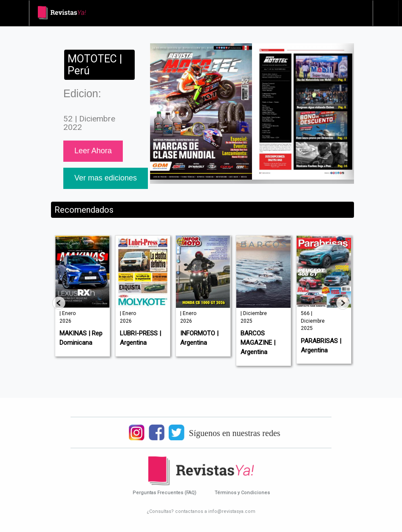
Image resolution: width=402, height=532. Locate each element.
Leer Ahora (93, 151)
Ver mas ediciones (106, 178)
